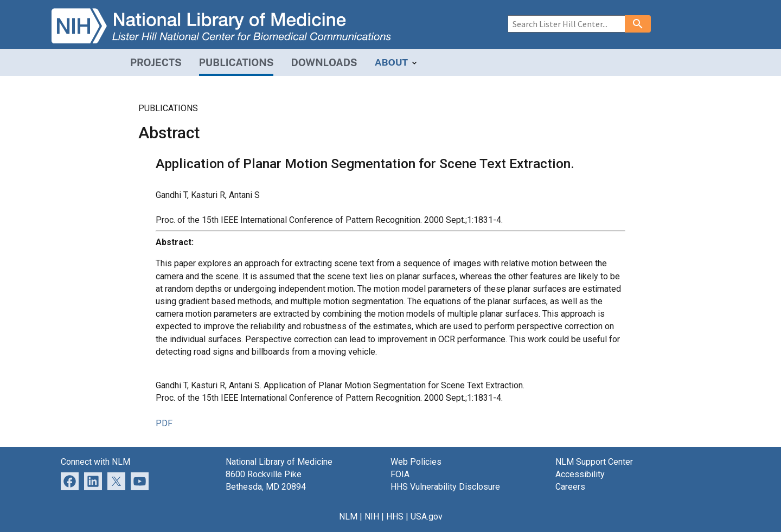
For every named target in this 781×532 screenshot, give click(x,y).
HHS (395, 517)
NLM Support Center (594, 462)
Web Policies (416, 462)
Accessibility (580, 474)
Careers (570, 487)
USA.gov (427, 517)
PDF (164, 423)
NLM (348, 517)
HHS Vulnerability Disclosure (445, 487)
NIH (372, 517)
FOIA (400, 474)
